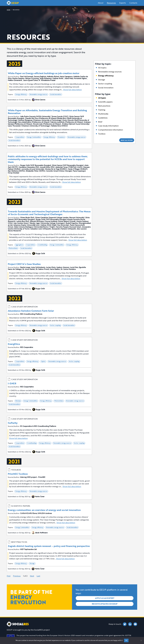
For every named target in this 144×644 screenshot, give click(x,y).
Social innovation (106, 88)
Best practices (104, 106)
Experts (123, 3)
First (9, 576)
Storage (102, 80)
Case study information (108, 126)
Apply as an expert (105, 598)
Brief (100, 122)
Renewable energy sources (110, 72)
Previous (17, 576)
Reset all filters (127, 140)
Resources (111, 3)
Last (38, 576)
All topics (102, 68)
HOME (9, 10)
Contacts (133, 3)
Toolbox (102, 134)
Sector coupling (105, 84)
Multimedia (103, 114)
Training (102, 110)
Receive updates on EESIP (105, 603)
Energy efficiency (106, 76)
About (101, 3)
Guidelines (103, 118)
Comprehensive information (111, 130)
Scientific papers (105, 102)
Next (32, 576)
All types (102, 98)
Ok (126, 640)
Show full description (72, 90)
